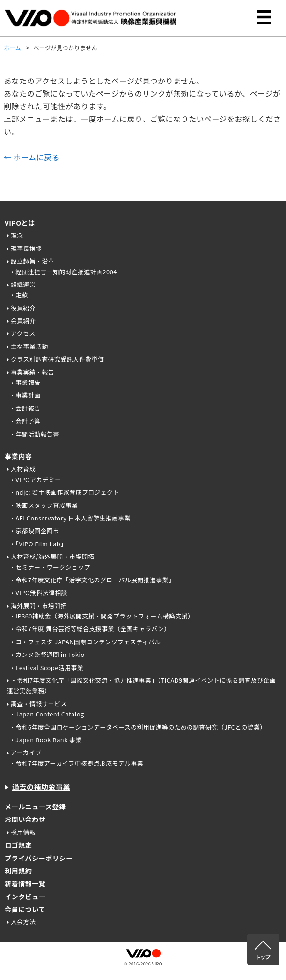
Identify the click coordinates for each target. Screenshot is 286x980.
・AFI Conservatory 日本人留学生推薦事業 (70, 518)
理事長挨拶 (26, 248)
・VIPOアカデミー (35, 479)
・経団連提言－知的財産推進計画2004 (63, 272)
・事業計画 (25, 395)
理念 (17, 235)
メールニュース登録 (35, 807)
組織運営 (23, 284)
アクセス (23, 333)
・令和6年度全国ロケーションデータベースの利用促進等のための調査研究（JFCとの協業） (138, 727)
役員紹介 (23, 308)
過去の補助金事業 (41, 787)
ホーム (12, 48)
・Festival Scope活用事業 (46, 667)
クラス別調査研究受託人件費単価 (57, 359)
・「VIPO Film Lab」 (38, 544)
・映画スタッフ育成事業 (44, 505)
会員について (25, 909)
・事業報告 (25, 382)
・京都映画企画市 (34, 531)
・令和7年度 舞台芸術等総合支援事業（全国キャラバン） (90, 629)
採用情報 (23, 832)
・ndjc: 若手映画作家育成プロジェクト (64, 492)
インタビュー (25, 897)
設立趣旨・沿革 (33, 261)
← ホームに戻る (32, 157)
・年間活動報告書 (34, 434)
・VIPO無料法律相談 (38, 592)
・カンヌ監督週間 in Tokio (47, 654)
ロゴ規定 (18, 845)
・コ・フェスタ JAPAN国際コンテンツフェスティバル (85, 642)
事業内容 (18, 456)
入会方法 (23, 922)
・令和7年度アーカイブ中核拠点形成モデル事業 (76, 763)
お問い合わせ (25, 819)
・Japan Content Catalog (47, 714)
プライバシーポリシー (39, 858)
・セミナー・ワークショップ (50, 567)
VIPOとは (20, 223)
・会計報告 (25, 408)
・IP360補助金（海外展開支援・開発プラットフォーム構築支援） (102, 616)
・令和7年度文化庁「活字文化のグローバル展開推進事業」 (92, 580)
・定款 (19, 295)
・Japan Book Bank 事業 (46, 740)
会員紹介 (23, 320)
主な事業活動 (29, 346)
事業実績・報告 (33, 372)
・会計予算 (25, 421)
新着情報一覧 (25, 883)
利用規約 (18, 871)
